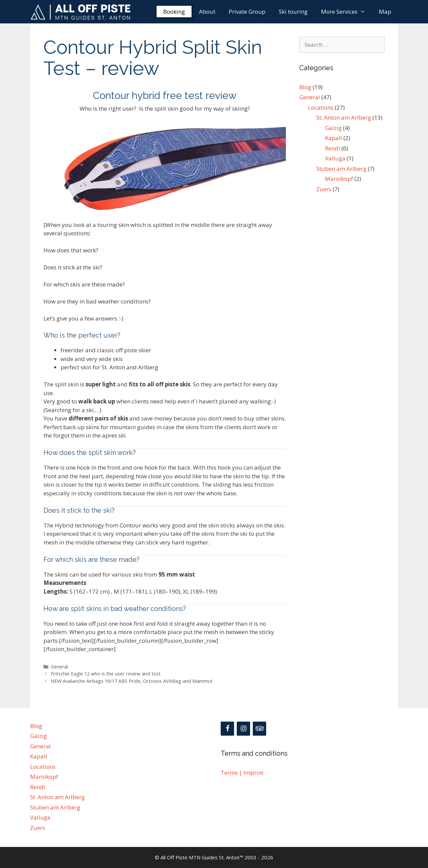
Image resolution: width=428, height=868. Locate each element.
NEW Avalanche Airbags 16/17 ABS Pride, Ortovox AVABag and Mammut (132, 681)
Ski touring (293, 12)
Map (385, 12)
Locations (321, 107)
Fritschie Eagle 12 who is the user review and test (106, 674)
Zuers (324, 189)
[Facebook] (227, 729)
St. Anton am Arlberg (344, 117)
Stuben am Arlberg (341, 169)
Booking (174, 12)
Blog (305, 87)
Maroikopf (339, 179)
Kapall (334, 138)
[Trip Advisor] (259, 729)
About (207, 12)
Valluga (335, 158)
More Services (347, 12)
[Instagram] (243, 729)
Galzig (333, 128)
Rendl (333, 148)
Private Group (247, 12)
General (59, 667)
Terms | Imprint (242, 773)
